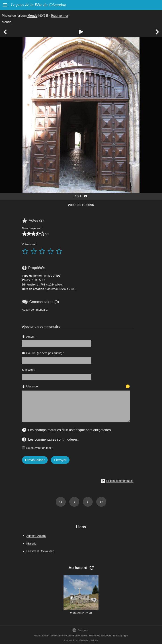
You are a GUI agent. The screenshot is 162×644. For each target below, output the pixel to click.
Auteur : (31, 337)
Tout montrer (59, 16)
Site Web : (29, 370)
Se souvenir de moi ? (40, 448)
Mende (32, 16)
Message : (33, 386)
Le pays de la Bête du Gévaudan (39, 5)
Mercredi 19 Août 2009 (61, 289)
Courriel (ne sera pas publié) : (45, 353)
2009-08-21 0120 (81, 613)
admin (94, 640)
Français (80, 630)
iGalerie (31, 544)
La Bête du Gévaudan (40, 551)
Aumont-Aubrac (36, 536)
